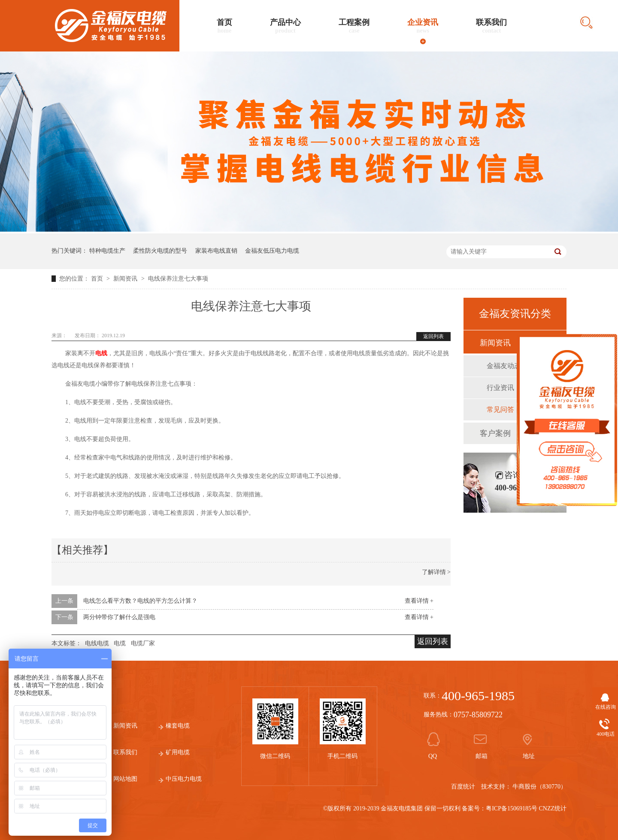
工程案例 (354, 26)
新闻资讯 (126, 279)
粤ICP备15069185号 (512, 808)
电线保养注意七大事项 (178, 279)
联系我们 (491, 26)
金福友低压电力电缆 (272, 251)
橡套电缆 (178, 726)
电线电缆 (97, 643)
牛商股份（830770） (539, 787)
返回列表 (433, 336)
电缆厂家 (143, 643)
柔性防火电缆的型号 (160, 251)
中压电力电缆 (184, 779)
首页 (224, 26)
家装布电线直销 (216, 251)
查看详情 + (419, 601)
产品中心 (285, 26)
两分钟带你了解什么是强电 (119, 617)
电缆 (120, 643)
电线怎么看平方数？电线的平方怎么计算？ (140, 601)
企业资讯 (423, 26)
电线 (101, 353)
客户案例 (495, 433)
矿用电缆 (178, 752)
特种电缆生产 (107, 251)
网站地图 (125, 779)
